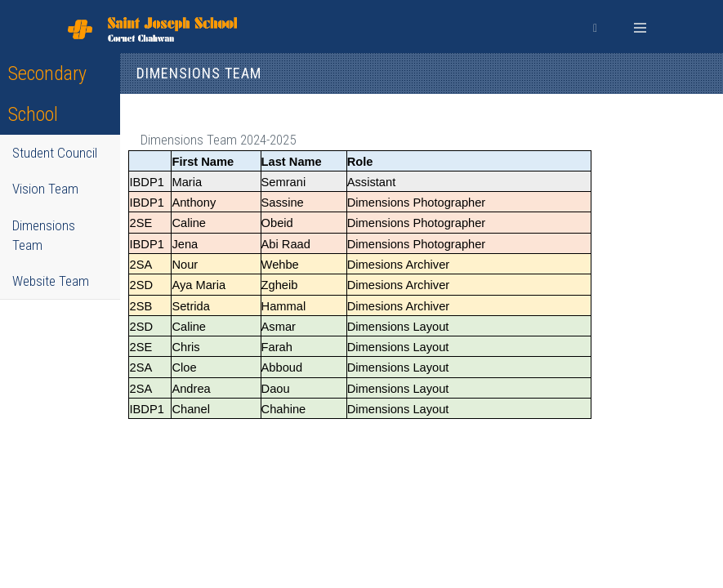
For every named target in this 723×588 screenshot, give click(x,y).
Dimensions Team (44, 235)
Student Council (55, 153)
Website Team (51, 281)
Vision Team (45, 189)
